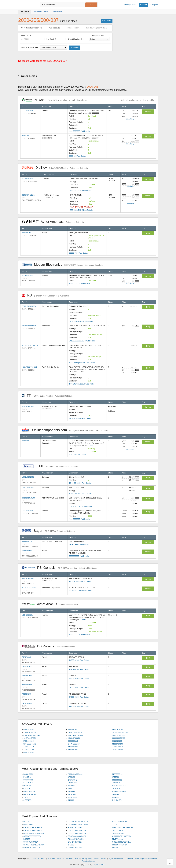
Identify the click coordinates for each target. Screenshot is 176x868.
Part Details (107, 21)
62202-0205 (27, 232)
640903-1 (72, 800)
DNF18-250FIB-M (119, 786)
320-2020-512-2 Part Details (81, 210)
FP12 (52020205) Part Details (81, 321)
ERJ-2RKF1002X (75, 842)
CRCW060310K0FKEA (33, 828)
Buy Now (148, 112)
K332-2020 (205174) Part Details (82, 363)
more (91, 445)
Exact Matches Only (75, 39)
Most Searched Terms (56, 859)
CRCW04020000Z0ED (77, 836)
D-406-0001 (28, 774)
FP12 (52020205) (29, 306)
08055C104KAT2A (31, 842)
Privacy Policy (87, 859)
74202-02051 (27, 657)
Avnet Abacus (50, 604)
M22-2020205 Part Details (79, 131)
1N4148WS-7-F (118, 833)
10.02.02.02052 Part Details (80, 493)
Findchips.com (27, 5)
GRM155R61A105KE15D (33, 845)
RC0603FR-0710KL (76, 839)
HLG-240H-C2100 (119, 822)
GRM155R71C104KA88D (34, 833)
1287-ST (27, 797)
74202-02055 (27, 703)
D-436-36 (27, 786)
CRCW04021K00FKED (33, 830)
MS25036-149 (29, 791)
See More (130, 119)
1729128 (71, 777)
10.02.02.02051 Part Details (80, 483)
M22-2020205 (27, 111)
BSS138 (27, 839)
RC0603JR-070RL (75, 848)
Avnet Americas (53, 222)
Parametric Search (73, 859)
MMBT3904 (28, 825)
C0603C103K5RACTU (32, 848)
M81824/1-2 (73, 794)
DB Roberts (48, 646)
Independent (75, 28)
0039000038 (28, 780)
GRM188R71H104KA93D (122, 828)
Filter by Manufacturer (30, 47)
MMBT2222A (117, 839)
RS (46, 295)
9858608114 (27, 541)
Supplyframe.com (99, 865)
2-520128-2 (28, 800)
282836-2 (116, 789)
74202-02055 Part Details (79, 706)
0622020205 (27, 551)
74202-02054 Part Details (79, 697)
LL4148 (115, 848)
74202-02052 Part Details (79, 669)
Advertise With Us (88, 861)
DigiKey (55, 168)
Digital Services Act (116, 859)
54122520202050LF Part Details (82, 341)
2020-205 (26, 136)
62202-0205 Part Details (79, 253)
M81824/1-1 (73, 783)
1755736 (116, 777)
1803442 (71, 791)
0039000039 (117, 780)
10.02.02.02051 (28, 477)
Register (144, 5)
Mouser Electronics (63, 265)
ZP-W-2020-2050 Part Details (81, 591)
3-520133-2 (72, 797)
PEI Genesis (59, 568)
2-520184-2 (28, 783)
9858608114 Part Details (79, 544)
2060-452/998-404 (75, 774)
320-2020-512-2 (28, 195)
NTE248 (27, 822)
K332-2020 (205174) (30, 345)
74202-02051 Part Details (79, 660)
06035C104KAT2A (120, 845)
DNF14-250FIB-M (119, 791)
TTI (48, 395)
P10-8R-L (27, 777)
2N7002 (71, 845)
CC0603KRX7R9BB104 (122, 836)
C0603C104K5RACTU (77, 833)
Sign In (155, 5)
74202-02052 (27, 666)
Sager (49, 531)
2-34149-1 (116, 794)
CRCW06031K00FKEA (121, 842)
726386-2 (116, 783)
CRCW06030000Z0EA (32, 836)
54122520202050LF (30, 326)
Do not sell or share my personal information (141, 859)
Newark (54, 100)
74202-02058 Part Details (79, 679)
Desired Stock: (30, 38)
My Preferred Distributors (33, 28)
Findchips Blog (130, 5)
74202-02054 (27, 694)
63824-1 (27, 789)
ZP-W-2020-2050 (29, 588)
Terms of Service (100, 859)
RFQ (148, 233)
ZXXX (115, 825)
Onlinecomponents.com (65, 430)
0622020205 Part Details (79, 556)
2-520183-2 (72, 780)
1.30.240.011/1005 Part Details (81, 384)
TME (50, 466)
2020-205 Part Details (78, 156)
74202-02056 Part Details (79, 688)
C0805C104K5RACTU (77, 830)
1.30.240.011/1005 (29, 367)
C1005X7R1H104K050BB (78, 822)
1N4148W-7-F (118, 830)
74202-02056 (27, 685)
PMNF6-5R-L (117, 800)
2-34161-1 (116, 797)
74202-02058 (27, 676)
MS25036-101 (118, 774)
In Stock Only (51, 39)
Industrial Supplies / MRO (99, 28)
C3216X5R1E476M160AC (78, 825)
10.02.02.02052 (28, 487)
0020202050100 (28, 498)
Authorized (56, 28)
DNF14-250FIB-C (30, 794)
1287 (70, 789)
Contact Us (35, 859)
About (43, 859)
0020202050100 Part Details (80, 506)
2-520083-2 (72, 786)
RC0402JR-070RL (75, 828)
